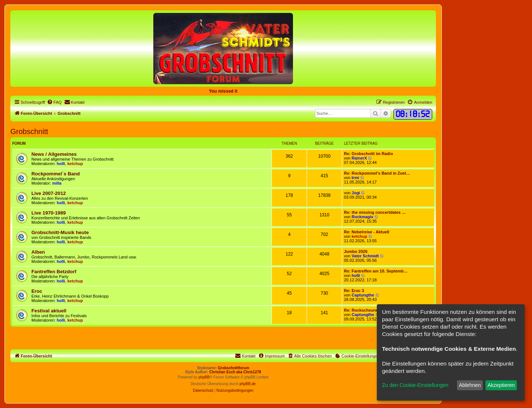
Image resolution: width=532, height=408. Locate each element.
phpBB (204, 377)
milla (57, 183)
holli (61, 164)
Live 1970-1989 (49, 213)
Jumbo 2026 (356, 251)
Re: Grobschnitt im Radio (369, 154)
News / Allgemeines (54, 154)
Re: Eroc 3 (354, 291)
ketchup (75, 164)
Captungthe (363, 295)
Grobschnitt (29, 131)
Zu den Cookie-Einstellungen (415, 385)
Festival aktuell (49, 311)
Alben (38, 252)
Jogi (356, 193)
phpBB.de (248, 384)
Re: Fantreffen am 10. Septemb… (376, 271)
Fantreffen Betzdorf (54, 272)
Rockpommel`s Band (56, 174)
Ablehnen (470, 385)
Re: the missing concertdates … (375, 212)
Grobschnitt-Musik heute (60, 232)
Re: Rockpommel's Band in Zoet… (377, 173)
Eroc (37, 291)
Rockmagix (363, 217)
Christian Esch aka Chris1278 (235, 372)
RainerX (359, 158)
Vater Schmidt (365, 256)
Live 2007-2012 (49, 193)
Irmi (355, 178)
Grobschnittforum (234, 368)
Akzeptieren (501, 385)
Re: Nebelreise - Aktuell (366, 232)
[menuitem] (54, 102)
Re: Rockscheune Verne (367, 310)
